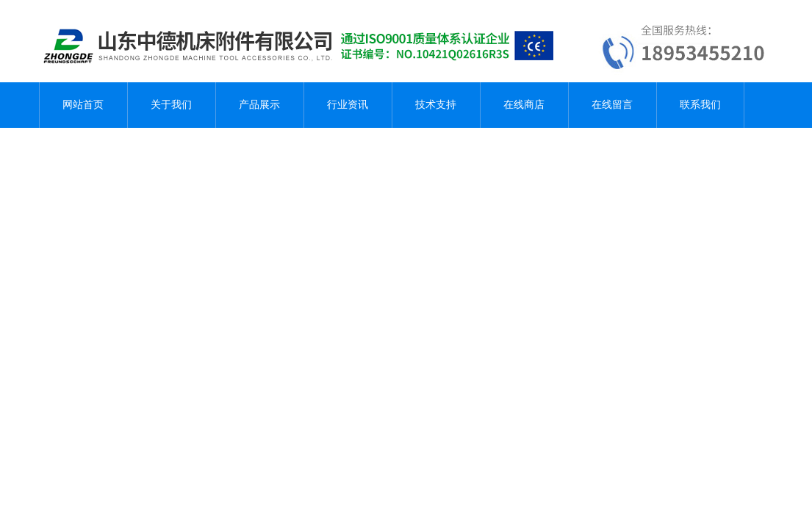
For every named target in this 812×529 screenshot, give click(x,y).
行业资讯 (348, 105)
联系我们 (700, 105)
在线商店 (524, 105)
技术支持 (436, 105)
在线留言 (612, 105)
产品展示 (259, 105)
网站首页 (83, 105)
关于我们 (171, 105)
